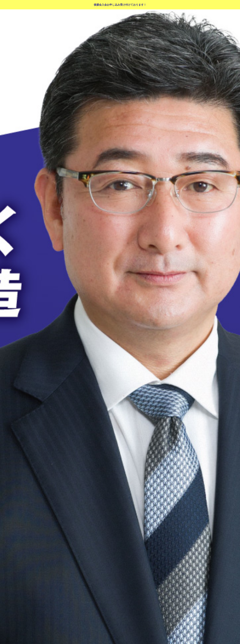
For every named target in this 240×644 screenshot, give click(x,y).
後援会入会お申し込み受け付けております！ (120, 5)
